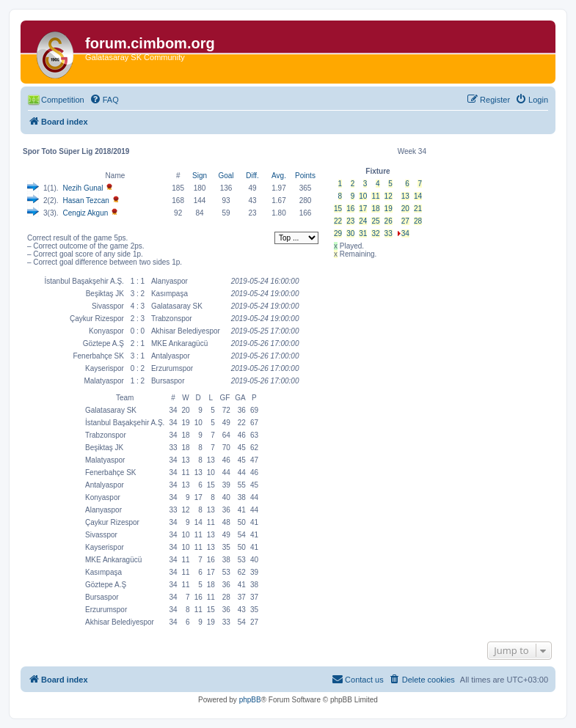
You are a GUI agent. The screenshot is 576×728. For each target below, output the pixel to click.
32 (375, 234)
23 (350, 221)
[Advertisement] (378, 354)
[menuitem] (104, 100)
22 (338, 221)
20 (405, 209)
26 (389, 221)
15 (338, 209)
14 (418, 196)
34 (405, 234)
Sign (200, 176)
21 (418, 209)
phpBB (250, 700)
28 (418, 221)
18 (375, 209)
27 (405, 221)
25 (375, 221)
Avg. (279, 176)
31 (363, 234)
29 (338, 234)
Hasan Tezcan (86, 201)
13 (405, 196)
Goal (226, 176)
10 (363, 196)
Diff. (252, 176)
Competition (63, 100)
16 (350, 209)
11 (375, 196)
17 (363, 209)
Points (305, 176)
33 (389, 234)
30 (350, 234)
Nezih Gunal (83, 188)
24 (363, 221)
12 (389, 196)
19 (389, 209)
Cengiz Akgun (86, 213)
